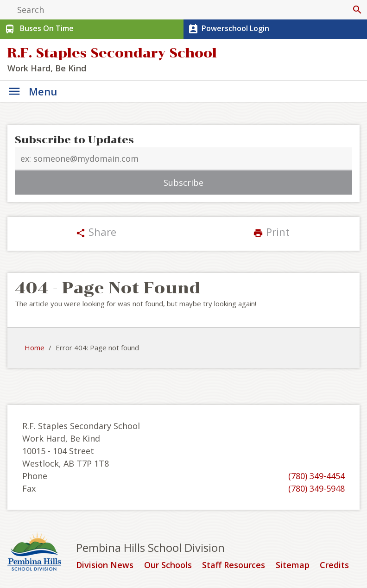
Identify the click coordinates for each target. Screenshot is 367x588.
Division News (105, 565)
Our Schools (168, 565)
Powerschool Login (228, 29)
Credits (334, 565)
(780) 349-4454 (316, 476)
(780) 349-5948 (316, 488)
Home (35, 348)
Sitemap (293, 565)
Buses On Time (38, 29)
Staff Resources (234, 565)
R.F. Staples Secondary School (112, 53)
